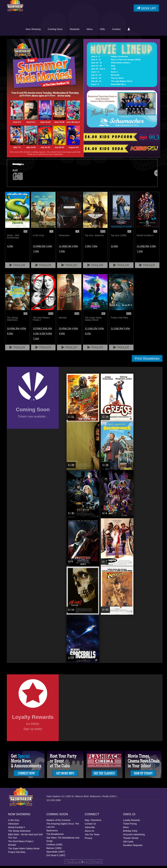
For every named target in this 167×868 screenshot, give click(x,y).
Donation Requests (133, 847)
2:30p (120, 330)
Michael (12, 847)
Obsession (14, 826)
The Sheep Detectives (19, 833)
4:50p (75, 248)
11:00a (114, 248)
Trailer (17, 267)
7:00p (95, 248)
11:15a (140, 248)
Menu (115, 31)
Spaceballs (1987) (56, 854)
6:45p (62, 335)
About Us (90, 833)
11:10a (88, 330)
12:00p (36, 248)
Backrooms (52, 833)
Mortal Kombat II (17, 829)
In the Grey (14, 822)
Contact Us (90, 826)
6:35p (10, 335)
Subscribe (90, 829)
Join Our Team (92, 837)
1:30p (17, 330)
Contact (142, 31)
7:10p (36, 340)
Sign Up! (146, 9)
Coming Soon (81, 31)
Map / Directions (93, 822)
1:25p (95, 330)
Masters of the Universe (59, 822)
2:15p (68, 248)
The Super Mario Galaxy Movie (24, 851)
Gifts (128, 31)
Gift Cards (128, 844)
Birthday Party (130, 833)
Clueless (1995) (54, 847)
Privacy (89, 840)
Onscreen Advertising (134, 837)
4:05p (23, 330)
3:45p (101, 330)
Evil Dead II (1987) (56, 857)
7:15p (140, 253)
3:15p (36, 335)
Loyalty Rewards (132, 822)
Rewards (100, 31)
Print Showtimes (147, 360)
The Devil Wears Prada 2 (21, 843)
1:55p (146, 248)
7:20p (36, 253)
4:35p (153, 248)
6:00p (49, 335)
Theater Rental (131, 840)
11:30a (62, 248)
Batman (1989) (54, 850)
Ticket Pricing (130, 826)
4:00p (75, 330)
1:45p (49, 330)
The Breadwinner (55, 836)
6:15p (88, 335)
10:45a (10, 330)
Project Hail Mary (17, 854)
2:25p (42, 248)
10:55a (36, 330)
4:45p (49, 248)
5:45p (127, 330)
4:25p (10, 248)
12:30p (43, 330)
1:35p (88, 248)
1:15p (68, 330)
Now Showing (59, 31)
